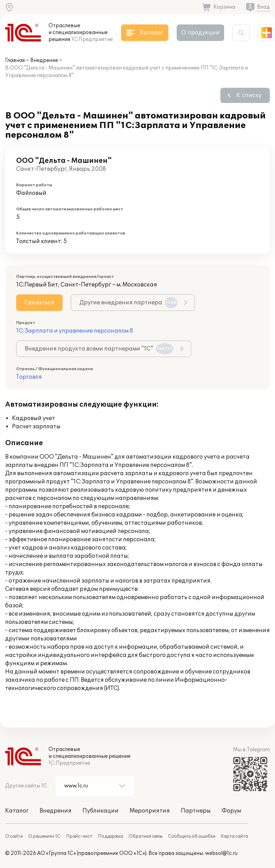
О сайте (14, 836)
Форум (231, 811)
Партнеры (196, 811)
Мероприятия (150, 811)
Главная (15, 60)
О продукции (200, 33)
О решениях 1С (44, 836)
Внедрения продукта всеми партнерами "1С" (99, 349)
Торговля (29, 377)
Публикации (101, 811)
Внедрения (44, 60)
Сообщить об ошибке (192, 836)
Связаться (39, 303)
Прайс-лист (79, 836)
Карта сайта (234, 836)
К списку (249, 95)
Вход (263, 7)
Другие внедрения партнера (128, 303)
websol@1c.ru (221, 853)
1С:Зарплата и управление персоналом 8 (75, 331)
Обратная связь (146, 836)
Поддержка (111, 836)
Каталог (17, 811)
